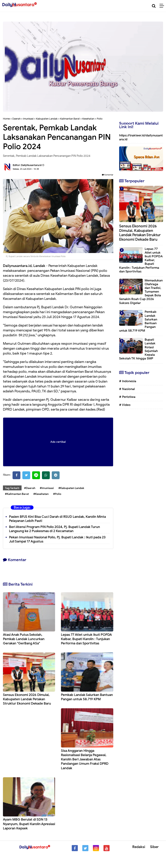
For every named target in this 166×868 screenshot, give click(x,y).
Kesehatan (88, 119)
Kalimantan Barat (70, 119)
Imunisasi (28, 119)
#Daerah (30, 488)
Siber (154, 847)
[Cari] (154, 6)
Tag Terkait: (12, 488)
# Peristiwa (127, 397)
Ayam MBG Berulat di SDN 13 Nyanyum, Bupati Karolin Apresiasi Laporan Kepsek (29, 824)
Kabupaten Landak (47, 119)
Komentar (108, 175)
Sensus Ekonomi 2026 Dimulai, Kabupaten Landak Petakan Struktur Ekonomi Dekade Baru (27, 699)
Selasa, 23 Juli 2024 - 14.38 (26, 169)
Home (6, 119)
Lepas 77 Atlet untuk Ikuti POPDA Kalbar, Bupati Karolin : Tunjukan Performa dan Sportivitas (86, 639)
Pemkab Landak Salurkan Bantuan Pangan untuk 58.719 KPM (87, 697)
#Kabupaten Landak (71, 488)
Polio (100, 119)
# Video (125, 405)
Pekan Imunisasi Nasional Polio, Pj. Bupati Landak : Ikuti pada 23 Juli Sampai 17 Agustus (57, 539)
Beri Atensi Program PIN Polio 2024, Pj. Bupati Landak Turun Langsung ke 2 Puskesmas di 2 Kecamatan (54, 529)
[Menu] (163, 6)
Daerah (16, 119)
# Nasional (127, 389)
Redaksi (139, 847)
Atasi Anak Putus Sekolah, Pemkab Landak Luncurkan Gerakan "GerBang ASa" (24, 639)
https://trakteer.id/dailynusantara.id (141, 137)
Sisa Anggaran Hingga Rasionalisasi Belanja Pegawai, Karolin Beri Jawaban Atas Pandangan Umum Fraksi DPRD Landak (85, 759)
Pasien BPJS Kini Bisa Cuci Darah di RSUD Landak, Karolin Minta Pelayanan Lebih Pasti (57, 519)
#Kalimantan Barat (17, 494)
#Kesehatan (41, 494)
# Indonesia (128, 381)
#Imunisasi (47, 488)
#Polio (57, 494)
